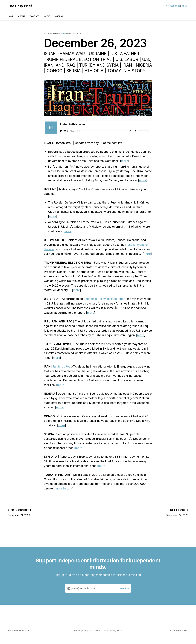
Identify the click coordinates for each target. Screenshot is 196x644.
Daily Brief (52, 33)
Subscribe (173, 6)
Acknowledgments (113, 630)
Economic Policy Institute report (105, 299)
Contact (35, 16)
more (125, 161)
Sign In (185, 6)
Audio (47, 16)
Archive (59, 16)
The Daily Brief (20, 6)
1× (130, 131)
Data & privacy (81, 630)
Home (11, 16)
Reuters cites (62, 367)
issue (63, 33)
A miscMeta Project (179, 630)
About (22, 16)
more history (64, 489)
